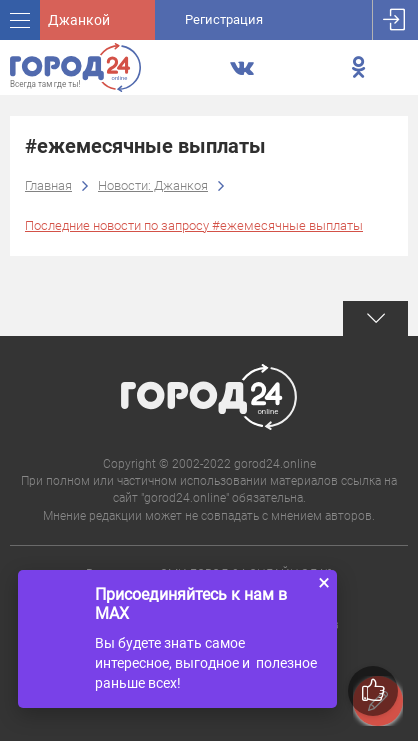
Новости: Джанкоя (153, 185)
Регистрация (224, 19)
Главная (48, 185)
